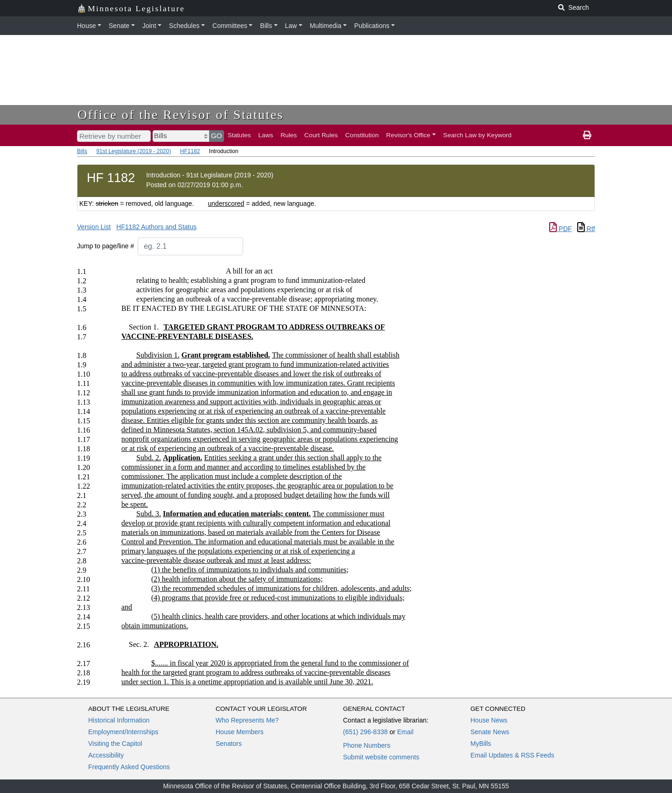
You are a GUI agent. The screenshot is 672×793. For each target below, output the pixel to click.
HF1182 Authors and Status (156, 227)
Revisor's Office (409, 135)
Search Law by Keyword (478, 135)
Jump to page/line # (105, 246)
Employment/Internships (123, 732)
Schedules (184, 26)
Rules (289, 135)
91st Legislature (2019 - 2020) (133, 151)
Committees (230, 26)
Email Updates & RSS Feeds (512, 755)
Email (405, 732)
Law (291, 26)
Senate (119, 26)
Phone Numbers (367, 745)
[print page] (587, 135)
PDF (560, 229)
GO (217, 136)
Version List (94, 227)
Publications (372, 26)
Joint (149, 26)
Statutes (239, 135)
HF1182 (190, 151)
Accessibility (106, 755)
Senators (229, 744)
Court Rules (321, 135)
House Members (240, 732)
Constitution (362, 135)
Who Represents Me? (247, 720)
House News (489, 720)
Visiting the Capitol (115, 744)
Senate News (490, 732)
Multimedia (326, 26)
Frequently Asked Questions (129, 767)
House (86, 26)
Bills (266, 26)
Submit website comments (381, 757)
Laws (266, 135)
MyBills (481, 744)
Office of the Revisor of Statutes (181, 115)
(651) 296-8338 (365, 732)
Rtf (586, 229)
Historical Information (119, 720)
